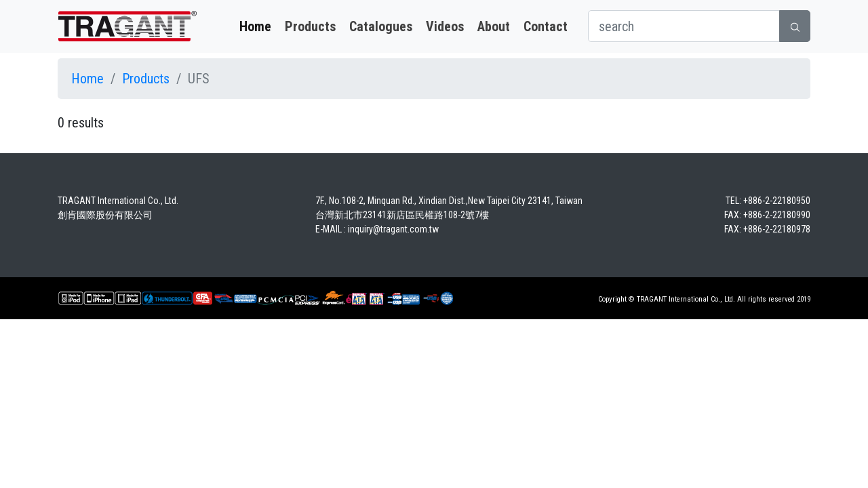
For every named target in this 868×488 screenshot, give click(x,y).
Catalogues (381, 26)
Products (310, 26)
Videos (445, 26)
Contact (546, 26)
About (494, 26)
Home (255, 26)
